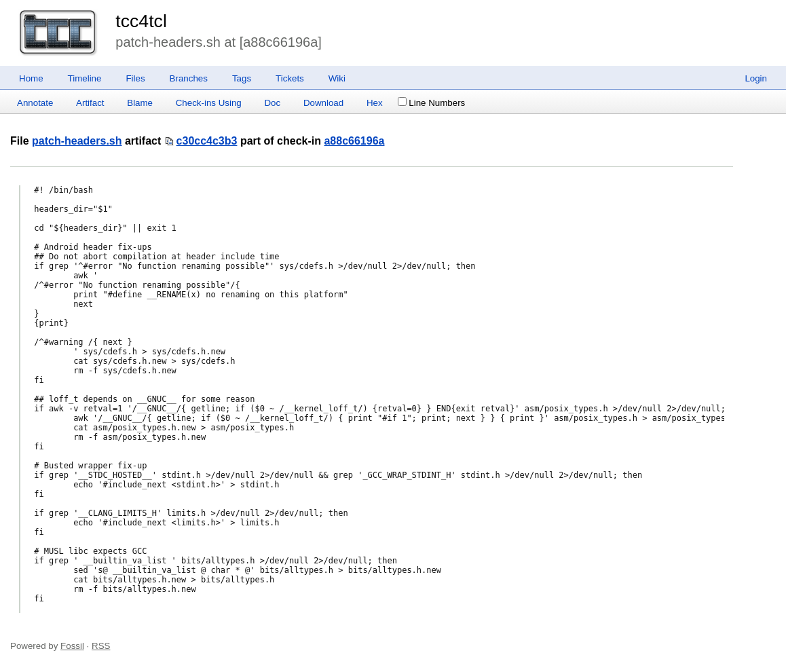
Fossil (72, 646)
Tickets (290, 78)
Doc (272, 103)
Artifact (90, 103)
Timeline (85, 78)
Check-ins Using (209, 103)
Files (135, 78)
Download (323, 103)
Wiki (337, 78)
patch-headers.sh (77, 141)
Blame (140, 103)
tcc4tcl (141, 21)
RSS (101, 646)
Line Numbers (431, 103)
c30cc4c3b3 (207, 141)
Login (756, 78)
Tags (242, 78)
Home (31, 78)
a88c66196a (354, 141)
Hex (375, 103)
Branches (189, 78)
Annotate (35, 103)
